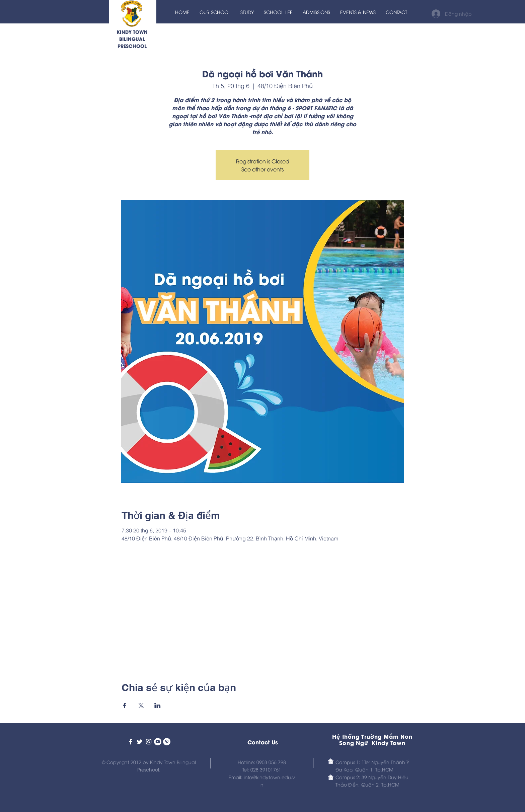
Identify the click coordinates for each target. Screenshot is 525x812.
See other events (262, 169)
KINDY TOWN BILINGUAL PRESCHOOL (132, 39)
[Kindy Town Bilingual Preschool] (131, 742)
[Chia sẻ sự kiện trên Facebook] (125, 706)
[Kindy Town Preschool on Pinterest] (167, 742)
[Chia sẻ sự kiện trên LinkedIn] (158, 706)
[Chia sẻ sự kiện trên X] (141, 706)
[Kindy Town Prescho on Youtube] (158, 742)
